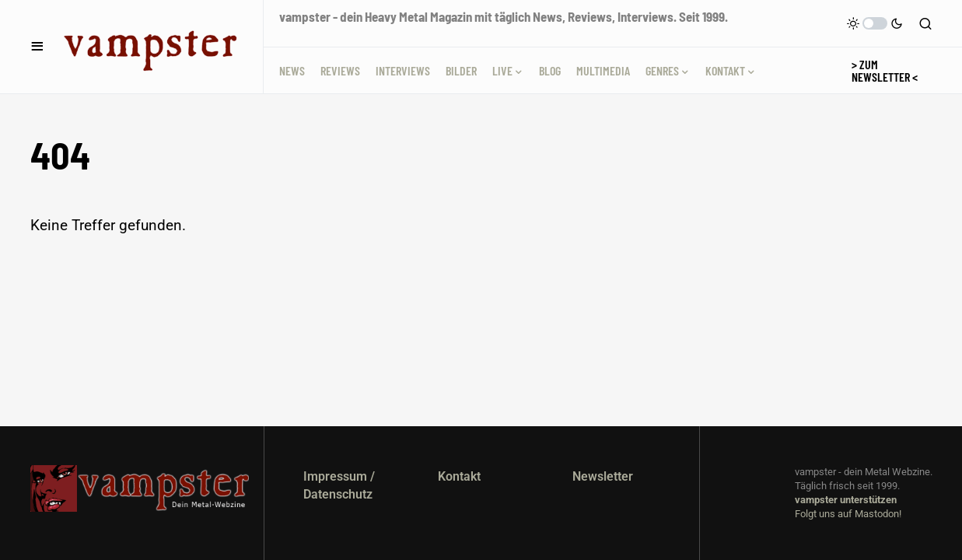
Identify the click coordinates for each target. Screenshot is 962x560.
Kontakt (459, 476)
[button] (37, 47)
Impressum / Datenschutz (339, 485)
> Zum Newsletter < (885, 70)
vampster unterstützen (846, 500)
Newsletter (603, 476)
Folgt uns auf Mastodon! (848, 514)
